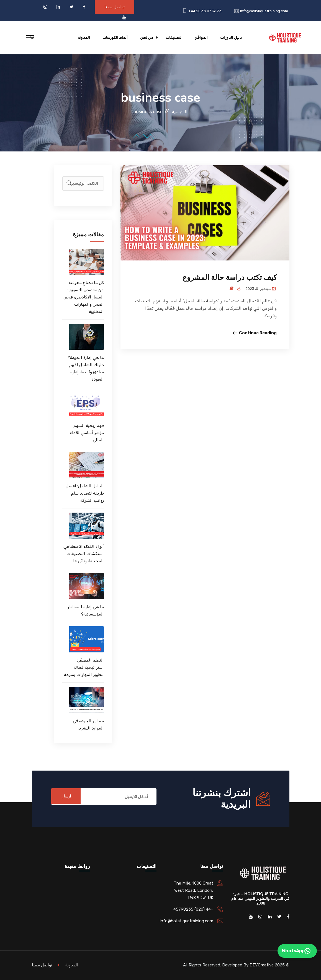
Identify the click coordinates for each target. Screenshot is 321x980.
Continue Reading (258, 333)
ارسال (68, 797)
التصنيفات (174, 38)
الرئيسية (180, 112)
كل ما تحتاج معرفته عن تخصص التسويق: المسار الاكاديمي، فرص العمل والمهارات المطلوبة (84, 297)
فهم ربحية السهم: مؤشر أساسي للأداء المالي (87, 433)
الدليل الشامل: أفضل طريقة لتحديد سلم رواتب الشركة (85, 493)
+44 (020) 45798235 (193, 909)
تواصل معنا (115, 7)
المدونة (84, 38)
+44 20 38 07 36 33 (205, 11)
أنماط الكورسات (115, 38)
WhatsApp (296, 951)
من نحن (147, 38)
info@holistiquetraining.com (264, 11)
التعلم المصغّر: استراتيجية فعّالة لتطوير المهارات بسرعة (84, 667)
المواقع (201, 38)
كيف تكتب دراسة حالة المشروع (230, 278)
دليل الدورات (231, 38)
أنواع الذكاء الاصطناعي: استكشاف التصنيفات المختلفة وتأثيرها (83, 554)
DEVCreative (262, 965)
